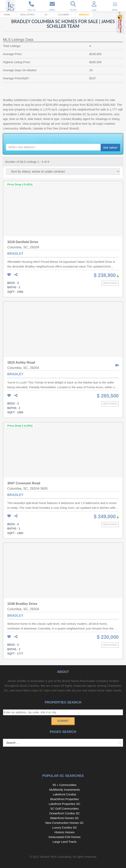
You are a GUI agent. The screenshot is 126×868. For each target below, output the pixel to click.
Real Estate (27, 15)
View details (110, 283)
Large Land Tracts (64, 842)
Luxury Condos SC (65, 827)
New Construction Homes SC (64, 823)
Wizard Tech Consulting (56, 857)
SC (46, 15)
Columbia (63, 15)
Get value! (110, 147)
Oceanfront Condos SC (64, 813)
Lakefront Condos (65, 794)
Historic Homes (65, 832)
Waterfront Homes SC (65, 818)
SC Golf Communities (65, 809)
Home (7, 15)
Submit (63, 721)
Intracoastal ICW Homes (65, 837)
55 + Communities (64, 785)
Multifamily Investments (65, 790)
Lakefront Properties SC (65, 804)
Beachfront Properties (64, 799)
